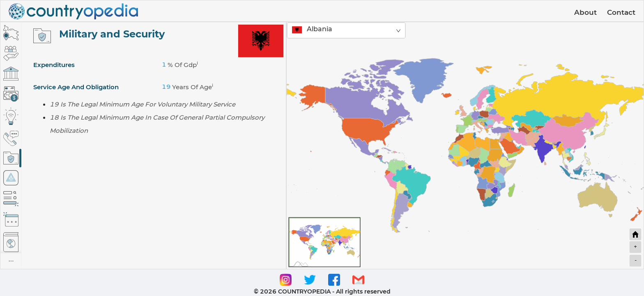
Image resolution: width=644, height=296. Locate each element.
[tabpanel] (154, 146)
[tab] (11, 33)
